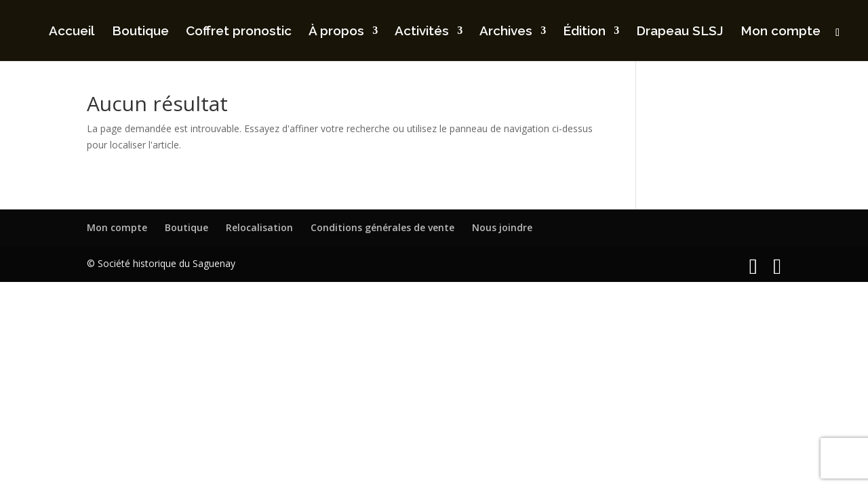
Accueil (72, 32)
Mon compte (781, 32)
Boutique (140, 32)
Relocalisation (259, 227)
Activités (422, 32)
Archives (506, 32)
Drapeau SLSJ (680, 32)
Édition (584, 32)
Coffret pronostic (239, 32)
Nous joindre (502, 227)
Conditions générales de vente (382, 227)
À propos (336, 32)
